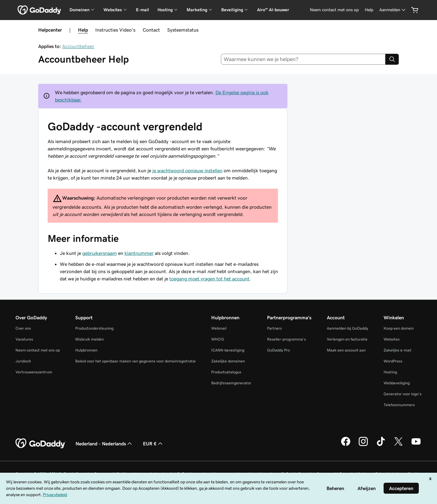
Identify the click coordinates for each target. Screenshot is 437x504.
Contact (151, 30)
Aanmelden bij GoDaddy (347, 328)
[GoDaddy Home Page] (41, 444)
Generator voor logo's (403, 394)
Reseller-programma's (286, 339)
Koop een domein (399, 328)
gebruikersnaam (100, 253)
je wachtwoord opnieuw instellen (187, 170)
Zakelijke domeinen (228, 361)
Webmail (219, 328)
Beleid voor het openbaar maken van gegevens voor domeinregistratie (136, 361)
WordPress (393, 361)
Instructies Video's (115, 30)
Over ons (23, 328)
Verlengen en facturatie (347, 339)
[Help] (369, 10)
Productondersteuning (94, 328)
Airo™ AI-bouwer (273, 10)
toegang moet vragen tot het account (209, 279)
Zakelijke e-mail (397, 350)
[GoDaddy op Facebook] (346, 445)
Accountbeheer (78, 46)
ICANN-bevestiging (228, 350)
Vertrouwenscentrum (34, 372)
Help (83, 30)
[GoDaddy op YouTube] (416, 445)
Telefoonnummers (399, 405)
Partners (274, 328)
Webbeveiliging (397, 383)
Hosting (390, 372)
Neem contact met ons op (38, 350)
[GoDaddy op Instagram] (363, 445)
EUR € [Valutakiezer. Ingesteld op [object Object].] (153, 444)
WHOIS (218, 339)
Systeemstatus (183, 30)
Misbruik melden (90, 339)
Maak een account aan (346, 350)
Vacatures (24, 339)
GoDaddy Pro (278, 350)
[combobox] (303, 59)
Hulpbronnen (86, 350)
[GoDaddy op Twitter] (398, 445)
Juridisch (23, 361)
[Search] (392, 59)
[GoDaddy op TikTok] (381, 445)
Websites (392, 339)
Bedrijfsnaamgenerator (231, 383)
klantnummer (139, 253)
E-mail (142, 10)
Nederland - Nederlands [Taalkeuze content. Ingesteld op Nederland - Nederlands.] (104, 444)
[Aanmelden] (393, 10)
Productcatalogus (226, 372)
